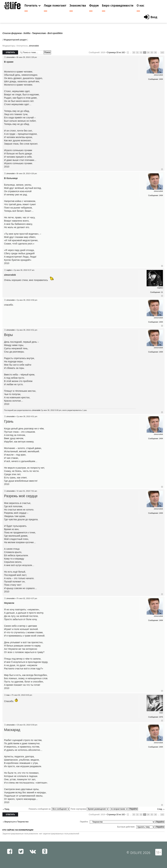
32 (141, 52)
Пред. (7, 809)
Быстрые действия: (126, 827)
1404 (161, 79)
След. (160, 809)
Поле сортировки (90, 809)
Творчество (39, 33)
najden (9, 270)
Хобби (27, 33)
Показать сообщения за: (49, 809)
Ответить (10, 52)
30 (134, 52)
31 (137, 52)
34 (148, 52)
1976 (161, 717)
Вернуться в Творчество (16, 822)
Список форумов (12, 33)
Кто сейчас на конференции (18, 830)
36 (155, 52)
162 (162, 52)
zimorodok (34, 46)
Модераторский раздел (15, 40)
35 (152, 52)
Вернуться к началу (162, 169)
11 (162, 292)
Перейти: (84, 822)
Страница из (116, 52)
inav (8, 695)
